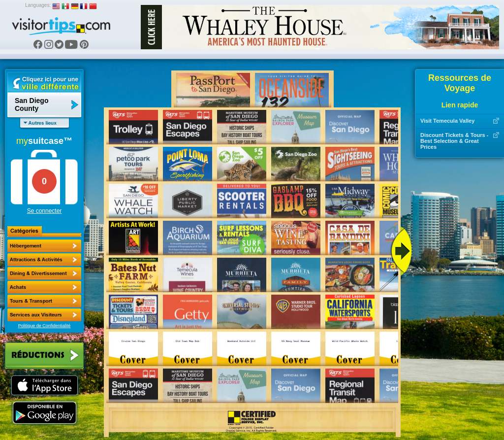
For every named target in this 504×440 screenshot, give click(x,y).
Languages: (38, 5)
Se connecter (45, 211)
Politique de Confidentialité (45, 326)
